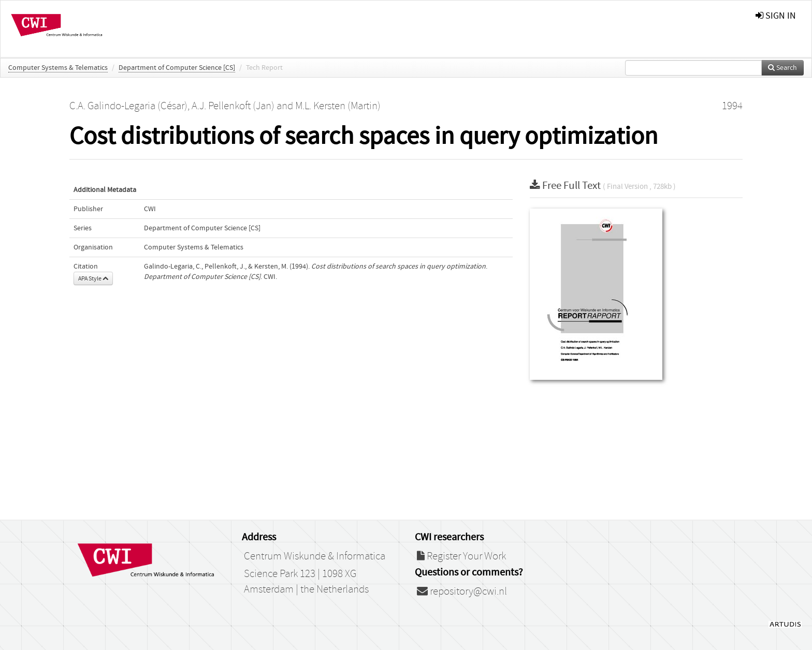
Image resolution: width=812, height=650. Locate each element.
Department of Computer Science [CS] (177, 68)
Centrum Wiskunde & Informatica (315, 556)
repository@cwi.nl (462, 592)
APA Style (93, 278)
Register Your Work (461, 556)
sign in (776, 16)
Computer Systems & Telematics (58, 68)
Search (782, 68)
